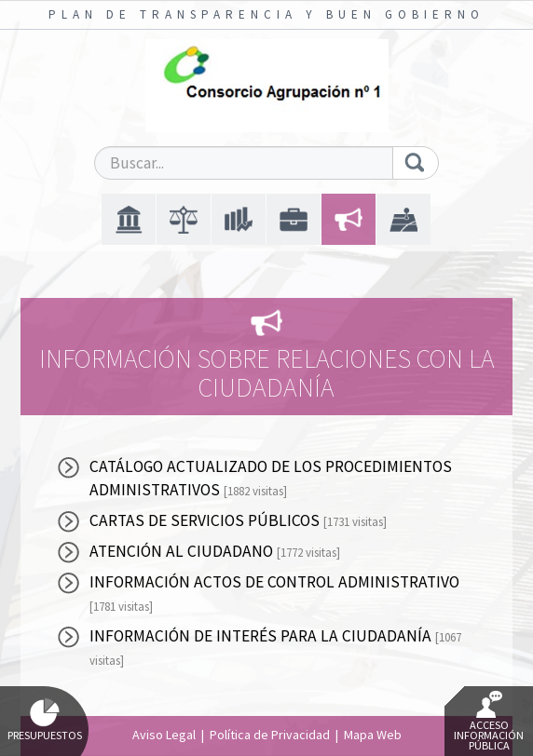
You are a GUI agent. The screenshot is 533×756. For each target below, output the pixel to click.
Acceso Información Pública (489, 722)
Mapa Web (373, 735)
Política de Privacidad (270, 735)
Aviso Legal (164, 735)
